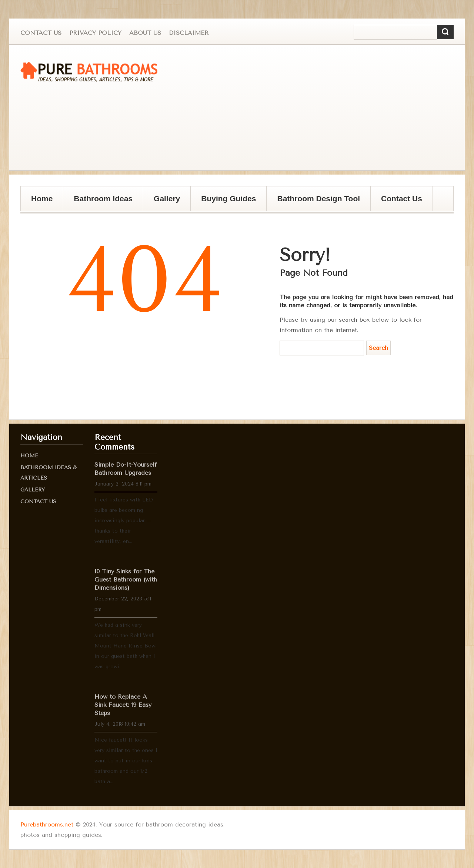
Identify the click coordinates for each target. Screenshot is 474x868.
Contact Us (41, 33)
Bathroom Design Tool (318, 198)
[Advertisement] (324, 108)
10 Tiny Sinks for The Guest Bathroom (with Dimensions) (126, 579)
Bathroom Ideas (103, 198)
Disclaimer (189, 33)
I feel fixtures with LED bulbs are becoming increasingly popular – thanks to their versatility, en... (124, 521)
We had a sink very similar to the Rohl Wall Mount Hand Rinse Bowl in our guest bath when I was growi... (126, 646)
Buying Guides (226, 203)
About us (145, 33)
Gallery (164, 203)
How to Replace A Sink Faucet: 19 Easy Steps (123, 705)
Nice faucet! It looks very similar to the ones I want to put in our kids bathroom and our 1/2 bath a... (126, 761)
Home (42, 198)
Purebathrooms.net (47, 824)
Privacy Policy (95, 33)
